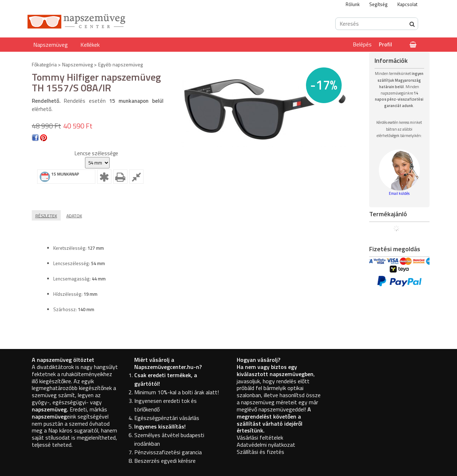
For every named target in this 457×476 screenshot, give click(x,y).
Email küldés (399, 193)
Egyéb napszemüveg (120, 64)
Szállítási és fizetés (260, 452)
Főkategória (44, 64)
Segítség (378, 4)
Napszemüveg (51, 45)
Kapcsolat (407, 4)
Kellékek (90, 45)
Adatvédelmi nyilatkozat (266, 445)
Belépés (362, 44)
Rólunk (353, 4)
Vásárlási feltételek (260, 437)
